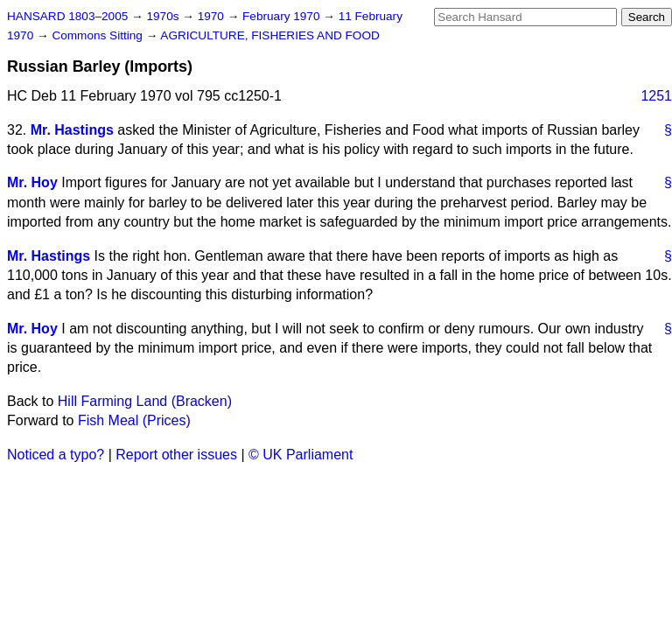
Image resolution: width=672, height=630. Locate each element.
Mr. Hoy (32, 182)
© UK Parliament (301, 455)
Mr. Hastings (72, 130)
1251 (656, 96)
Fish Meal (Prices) (134, 420)
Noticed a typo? (56, 455)
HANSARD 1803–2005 (67, 16)
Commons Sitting (98, 35)
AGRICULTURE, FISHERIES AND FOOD (270, 35)
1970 (213, 16)
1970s (164, 16)
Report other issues (176, 455)
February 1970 (283, 16)
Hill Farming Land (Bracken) (145, 401)
